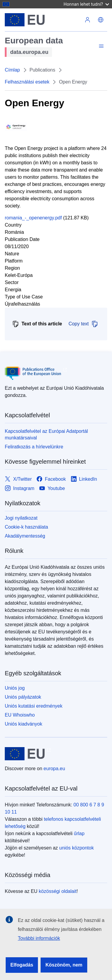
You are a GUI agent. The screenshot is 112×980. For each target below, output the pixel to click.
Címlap (12, 70)
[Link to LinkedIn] (84, 479)
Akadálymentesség (25, 536)
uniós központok (76, 848)
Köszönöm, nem (64, 965)
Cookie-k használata (26, 527)
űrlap (79, 833)
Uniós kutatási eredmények (34, 706)
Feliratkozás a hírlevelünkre (34, 447)
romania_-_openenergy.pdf (33, 218)
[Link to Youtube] (52, 488)
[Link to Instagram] (20, 488)
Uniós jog (15, 688)
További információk (39, 938)
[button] (101, 20)
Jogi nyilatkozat (21, 518)
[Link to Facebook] (51, 479)
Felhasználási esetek (27, 82)
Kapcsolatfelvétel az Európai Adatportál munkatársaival (46, 434)
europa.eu (54, 769)
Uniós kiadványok (23, 724)
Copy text (83, 324)
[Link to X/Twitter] (18, 479)
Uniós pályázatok (23, 697)
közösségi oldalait (58, 891)
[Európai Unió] (43, 20)
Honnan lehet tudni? (86, 4)
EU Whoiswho (20, 715)
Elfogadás (22, 965)
